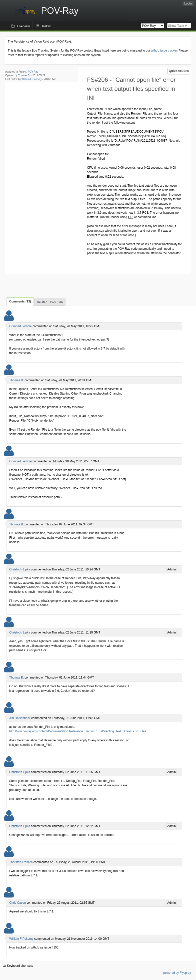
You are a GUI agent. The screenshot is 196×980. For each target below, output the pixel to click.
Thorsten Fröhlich (21, 862)
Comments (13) (20, 301)
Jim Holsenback (20, 718)
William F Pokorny (32, 79)
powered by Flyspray (177, 973)
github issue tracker (164, 51)
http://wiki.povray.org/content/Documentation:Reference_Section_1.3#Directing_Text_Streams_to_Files (78, 731)
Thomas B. (24, 75)
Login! (188, 4)
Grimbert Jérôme (20, 326)
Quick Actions (179, 71)
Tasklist (46, 26)
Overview (23, 26)
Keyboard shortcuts (18, 966)
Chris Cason (17, 903)
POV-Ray (33, 72)
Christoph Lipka (20, 569)
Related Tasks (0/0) (50, 302)
